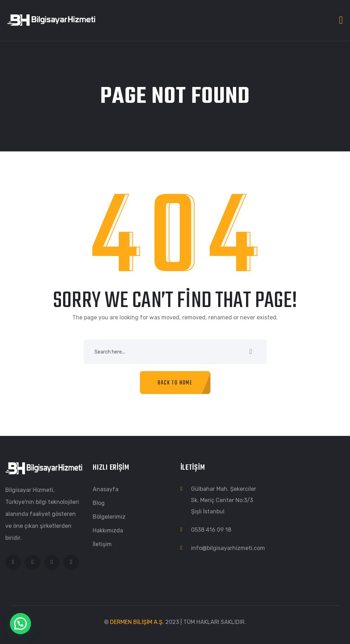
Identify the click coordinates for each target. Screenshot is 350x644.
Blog (99, 503)
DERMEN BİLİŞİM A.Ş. (137, 622)
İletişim (102, 544)
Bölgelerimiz (109, 517)
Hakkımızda (108, 530)
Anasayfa (106, 489)
